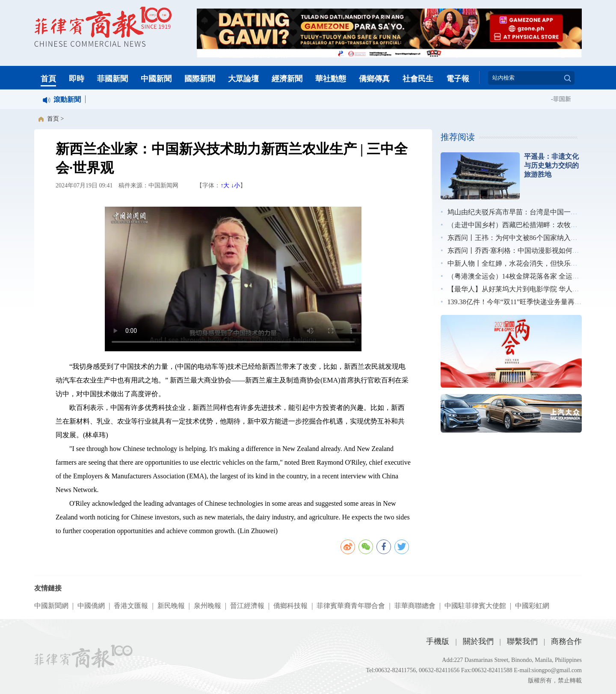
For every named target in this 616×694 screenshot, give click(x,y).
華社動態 (331, 79)
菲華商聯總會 (415, 606)
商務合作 (566, 641)
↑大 (225, 185)
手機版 (438, 641)
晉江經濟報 (247, 606)
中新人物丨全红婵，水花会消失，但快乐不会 (516, 263)
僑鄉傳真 (374, 79)
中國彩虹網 (532, 606)
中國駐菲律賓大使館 (475, 606)
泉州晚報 (207, 606)
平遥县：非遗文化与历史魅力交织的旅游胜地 (551, 165)
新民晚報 (171, 606)
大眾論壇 (243, 79)
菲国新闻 (566, 99)
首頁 (48, 79)
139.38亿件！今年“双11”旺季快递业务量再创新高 (521, 302)
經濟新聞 (287, 79)
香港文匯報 (131, 606)
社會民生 (418, 79)
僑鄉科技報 (290, 606)
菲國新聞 (113, 79)
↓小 (235, 185)
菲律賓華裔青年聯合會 (351, 606)
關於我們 (478, 641)
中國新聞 (156, 79)
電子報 (458, 79)
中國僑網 (91, 606)
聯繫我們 (522, 641)
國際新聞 (200, 79)
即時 (77, 79)
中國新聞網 (51, 606)
